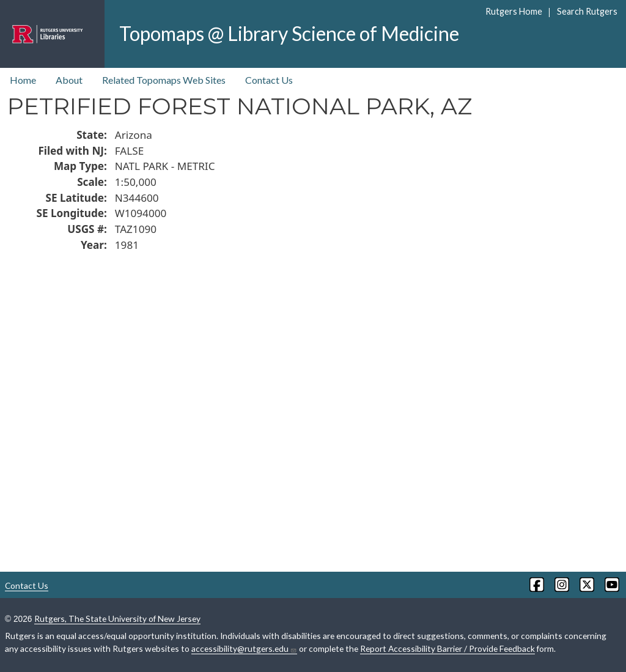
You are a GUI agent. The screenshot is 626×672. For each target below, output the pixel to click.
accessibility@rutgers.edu (244, 649)
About (69, 80)
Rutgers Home (514, 11)
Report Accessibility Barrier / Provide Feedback (447, 648)
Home (23, 80)
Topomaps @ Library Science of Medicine (289, 33)
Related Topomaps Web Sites (164, 80)
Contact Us (269, 80)
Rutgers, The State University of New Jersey (117, 618)
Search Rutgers (587, 11)
